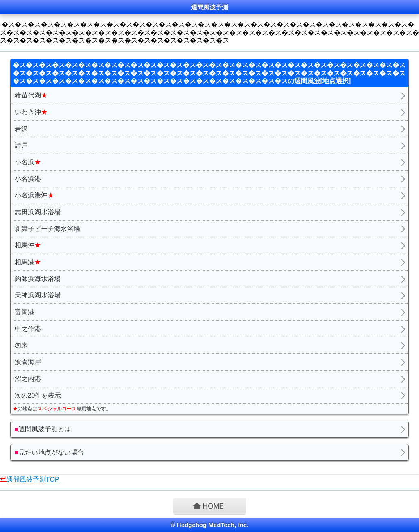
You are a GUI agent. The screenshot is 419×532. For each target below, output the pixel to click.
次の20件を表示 (38, 395)
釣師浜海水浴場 (38, 279)
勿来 (21, 345)
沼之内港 (28, 379)
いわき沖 (31, 112)
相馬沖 (28, 245)
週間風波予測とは (43, 429)
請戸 (21, 145)
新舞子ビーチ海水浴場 (47, 229)
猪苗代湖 (31, 95)
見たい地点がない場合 (50, 452)
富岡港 (25, 312)
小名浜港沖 (34, 195)
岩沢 (21, 129)
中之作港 (28, 329)
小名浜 (28, 162)
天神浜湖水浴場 (38, 295)
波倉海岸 (28, 362)
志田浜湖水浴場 (38, 212)
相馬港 (28, 262)
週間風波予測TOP (33, 479)
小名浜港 (28, 179)
